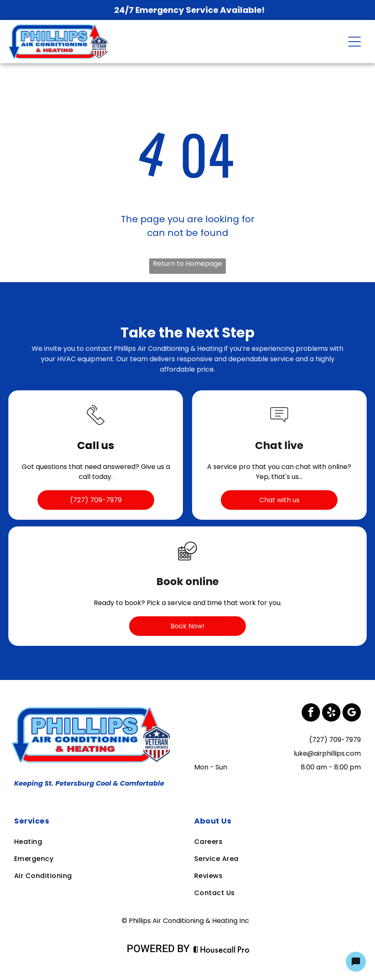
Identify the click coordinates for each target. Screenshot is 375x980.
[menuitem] (97, 821)
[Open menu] (355, 42)
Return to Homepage (187, 264)
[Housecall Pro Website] (221, 950)
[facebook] (311, 713)
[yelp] (331, 713)
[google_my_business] (352, 713)
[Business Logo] (93, 708)
